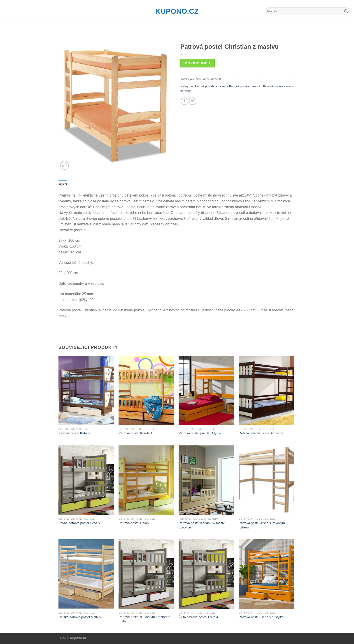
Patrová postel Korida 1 (135, 433)
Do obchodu (198, 63)
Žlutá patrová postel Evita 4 (198, 617)
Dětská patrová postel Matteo (80, 617)
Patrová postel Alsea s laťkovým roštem (262, 525)
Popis (63, 184)
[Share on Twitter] (193, 101)
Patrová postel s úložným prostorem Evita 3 (144, 619)
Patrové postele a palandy (211, 86)
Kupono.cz (177, 11)
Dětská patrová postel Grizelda (261, 433)
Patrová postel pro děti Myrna (200, 433)
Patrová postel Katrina (75, 433)
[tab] (63, 184)
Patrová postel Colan (134, 523)
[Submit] (346, 11)
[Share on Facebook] (185, 101)
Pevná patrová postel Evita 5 (79, 523)
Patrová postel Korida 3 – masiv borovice (201, 525)
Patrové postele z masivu (245, 86)
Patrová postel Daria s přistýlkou (262, 617)
